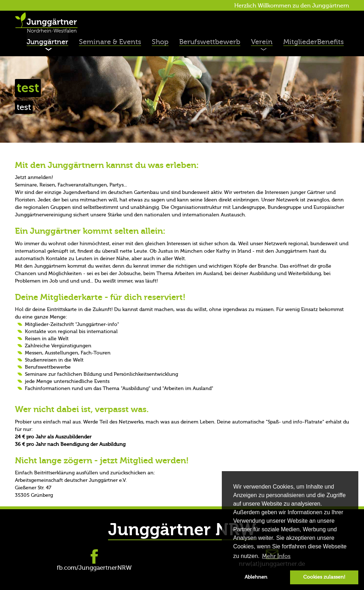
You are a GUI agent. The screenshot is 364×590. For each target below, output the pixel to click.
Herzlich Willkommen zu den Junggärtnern (292, 6)
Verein (262, 42)
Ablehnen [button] (256, 577)
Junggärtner (47, 42)
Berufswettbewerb (210, 42)
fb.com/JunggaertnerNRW (94, 568)
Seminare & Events (110, 42)
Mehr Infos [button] (276, 556)
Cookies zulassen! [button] (324, 577)
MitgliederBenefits (314, 42)
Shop (160, 42)
